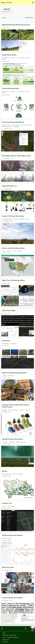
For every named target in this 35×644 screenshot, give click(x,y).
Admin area (6, 640)
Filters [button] (4, 18)
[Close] (11, 12)
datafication (7, 12)
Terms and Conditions (9, 635)
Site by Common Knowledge (11, 638)
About (4, 633)
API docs (5, 642)
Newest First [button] (29, 18)
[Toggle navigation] (32, 3)
